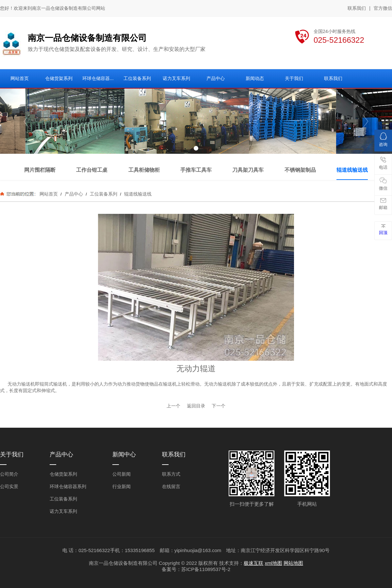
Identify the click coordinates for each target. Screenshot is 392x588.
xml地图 (274, 563)
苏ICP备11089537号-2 (206, 569)
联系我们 (357, 8)
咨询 (383, 140)
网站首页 (49, 194)
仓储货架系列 (63, 474)
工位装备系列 (104, 194)
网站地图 (293, 563)
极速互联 (253, 563)
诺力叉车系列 (63, 511)
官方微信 (383, 8)
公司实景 (9, 486)
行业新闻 (122, 486)
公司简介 (9, 474)
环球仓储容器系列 (68, 486)
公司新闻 (122, 474)
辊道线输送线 (137, 194)
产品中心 (74, 194)
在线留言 (171, 486)
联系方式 (171, 474)
